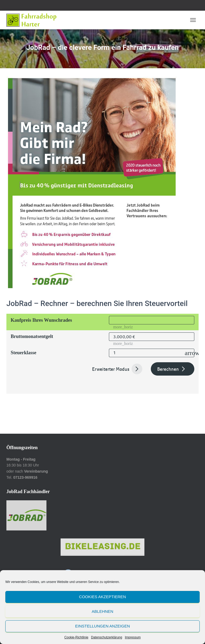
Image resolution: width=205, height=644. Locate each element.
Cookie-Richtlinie (76, 637)
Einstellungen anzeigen (102, 626)
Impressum (133, 637)
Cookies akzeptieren (102, 597)
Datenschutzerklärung (107, 637)
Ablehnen (103, 611)
